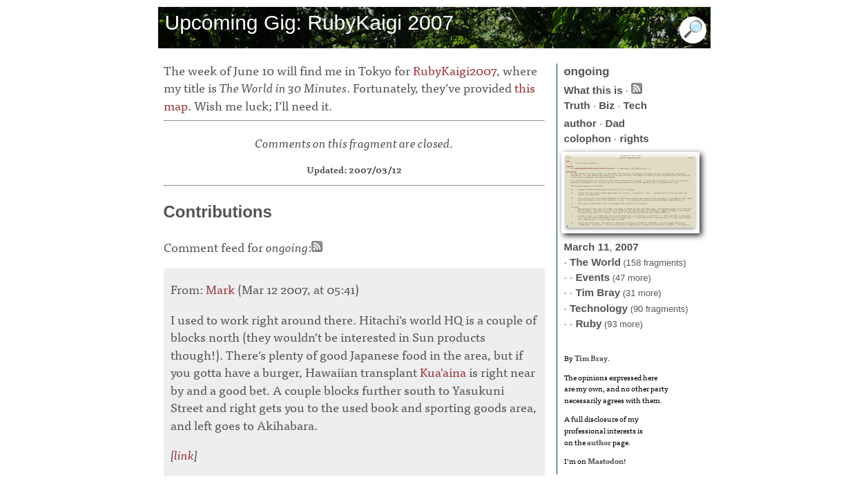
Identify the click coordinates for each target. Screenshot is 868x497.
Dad (615, 123)
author (580, 123)
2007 (627, 247)
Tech (635, 105)
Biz (607, 105)
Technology (599, 308)
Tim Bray (598, 292)
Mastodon (606, 460)
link (184, 455)
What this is (594, 90)
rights (635, 138)
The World (595, 262)
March (580, 247)
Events (592, 277)
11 (603, 247)
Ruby (588, 323)
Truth (577, 105)
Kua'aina (443, 372)
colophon (588, 138)
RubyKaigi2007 (455, 70)
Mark (220, 289)
